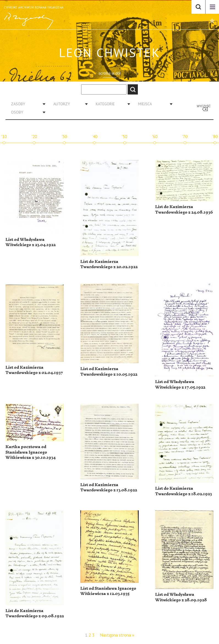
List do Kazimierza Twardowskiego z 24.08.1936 (184, 210)
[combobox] (26, 104)
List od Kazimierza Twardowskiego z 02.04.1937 (34, 370)
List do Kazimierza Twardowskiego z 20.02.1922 (109, 264)
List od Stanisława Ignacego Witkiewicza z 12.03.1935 (108, 591)
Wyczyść (204, 106)
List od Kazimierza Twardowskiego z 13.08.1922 (109, 488)
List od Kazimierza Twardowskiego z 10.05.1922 (109, 372)
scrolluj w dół (109, 73)
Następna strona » (117, 635)
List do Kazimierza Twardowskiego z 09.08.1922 (35, 614)
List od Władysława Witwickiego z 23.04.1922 (31, 242)
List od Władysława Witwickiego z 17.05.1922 (180, 385)
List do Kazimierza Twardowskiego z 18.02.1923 (184, 491)
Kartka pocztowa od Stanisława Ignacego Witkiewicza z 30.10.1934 (31, 452)
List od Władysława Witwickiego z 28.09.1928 (181, 597)
